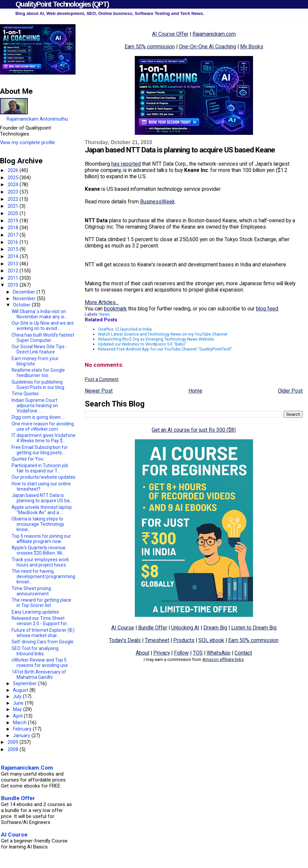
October (22, 305)
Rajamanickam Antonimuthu (37, 119)
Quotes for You (27, 459)
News (105, 314)
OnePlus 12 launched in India (125, 329)
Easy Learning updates (35, 612)
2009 (14, 742)
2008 (14, 749)
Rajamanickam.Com (27, 768)
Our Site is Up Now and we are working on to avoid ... (43, 326)
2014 (14, 256)
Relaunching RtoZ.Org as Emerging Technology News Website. (156, 339)
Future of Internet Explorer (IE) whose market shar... (43, 633)
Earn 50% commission (150, 47)
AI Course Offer (170, 34)
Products (184, 640)
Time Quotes (25, 394)
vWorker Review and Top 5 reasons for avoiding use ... (42, 663)
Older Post (290, 391)
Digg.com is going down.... (38, 417)
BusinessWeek (157, 202)
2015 (14, 249)
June (19, 703)
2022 (14, 199)
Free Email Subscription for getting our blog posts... (40, 450)
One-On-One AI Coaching (207, 47)
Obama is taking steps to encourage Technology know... (38, 524)
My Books (252, 47)
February (23, 729)
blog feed (267, 309)
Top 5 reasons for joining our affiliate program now (41, 539)
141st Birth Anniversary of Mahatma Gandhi (39, 675)
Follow (181, 653)
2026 (14, 170)
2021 (14, 206)
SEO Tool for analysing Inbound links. (35, 651)
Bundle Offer (153, 628)
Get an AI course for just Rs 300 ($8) (194, 430)
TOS (198, 653)
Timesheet (157, 640)
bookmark (115, 309)
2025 (14, 178)
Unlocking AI (185, 628)
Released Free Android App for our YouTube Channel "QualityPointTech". (166, 349)
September (26, 683)
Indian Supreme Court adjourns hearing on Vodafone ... (35, 406)
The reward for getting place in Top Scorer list (41, 603)
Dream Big (215, 628)
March (20, 723)
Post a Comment (102, 379)
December (25, 292)
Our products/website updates (44, 477)
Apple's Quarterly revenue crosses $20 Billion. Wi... (39, 550)
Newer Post (99, 391)
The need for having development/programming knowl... (43, 576)
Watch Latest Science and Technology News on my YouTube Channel (163, 334)
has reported (126, 164)
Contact (243, 653)
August (21, 690)
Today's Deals (125, 640)
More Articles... (102, 302)
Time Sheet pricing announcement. (31, 591)
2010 (14, 285)
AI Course (123, 628)
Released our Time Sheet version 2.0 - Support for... (41, 621)
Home (195, 391)
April (18, 716)
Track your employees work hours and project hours (40, 562)
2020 (14, 213)
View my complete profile (27, 142)
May (18, 709)
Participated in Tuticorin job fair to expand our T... (40, 468)
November (25, 298)
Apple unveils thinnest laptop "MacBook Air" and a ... (42, 510)
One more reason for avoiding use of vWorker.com (43, 426)
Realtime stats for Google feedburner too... (38, 373)
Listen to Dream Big (254, 628)
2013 (14, 264)
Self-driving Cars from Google (43, 642)
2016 (14, 242)
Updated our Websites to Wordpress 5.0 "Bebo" (142, 344)
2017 (14, 235)
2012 (14, 271)
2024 (14, 185)
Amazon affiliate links (223, 659)
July (18, 696)
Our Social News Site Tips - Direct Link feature (39, 349)
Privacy (162, 653)
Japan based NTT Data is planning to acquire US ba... (42, 498)
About (143, 653)
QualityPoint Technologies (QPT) (62, 4)
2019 (14, 221)
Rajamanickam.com (214, 34)
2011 (14, 278)
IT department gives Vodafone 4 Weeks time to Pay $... (44, 438)
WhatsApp (219, 653)
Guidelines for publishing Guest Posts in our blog (38, 385)
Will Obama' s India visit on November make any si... (39, 314)
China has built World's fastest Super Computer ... (43, 338)
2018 (14, 228)
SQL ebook (211, 640)
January (22, 735)
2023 (14, 192)
